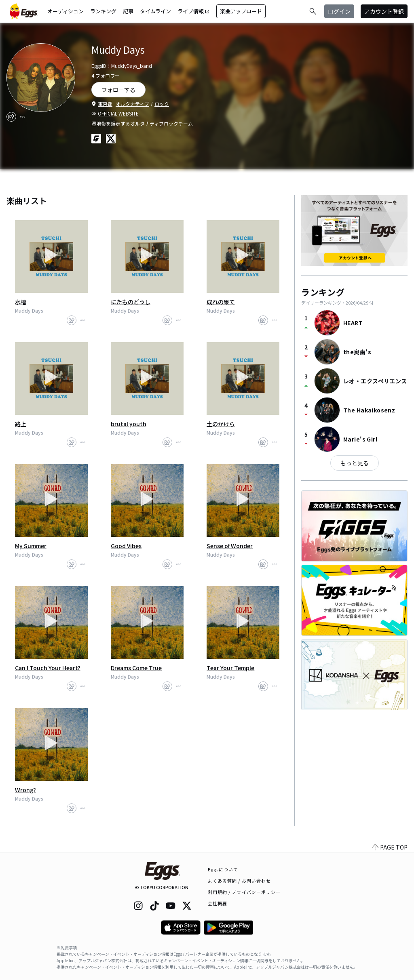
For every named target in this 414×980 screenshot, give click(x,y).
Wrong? (25, 790)
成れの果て (221, 302)
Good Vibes (126, 546)
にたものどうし (131, 302)
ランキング (103, 11)
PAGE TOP (390, 847)
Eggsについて (223, 869)
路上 (21, 424)
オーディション (65, 11)
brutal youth (129, 424)
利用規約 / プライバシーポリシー (244, 892)
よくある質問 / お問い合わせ (240, 881)
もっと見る (355, 463)
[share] (11, 117)
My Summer (31, 546)
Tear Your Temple (230, 668)
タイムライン (155, 11)
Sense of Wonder (230, 546)
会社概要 (218, 903)
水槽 (21, 302)
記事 (128, 11)
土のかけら (221, 424)
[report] (23, 117)
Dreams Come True (136, 668)
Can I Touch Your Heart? (48, 668)
